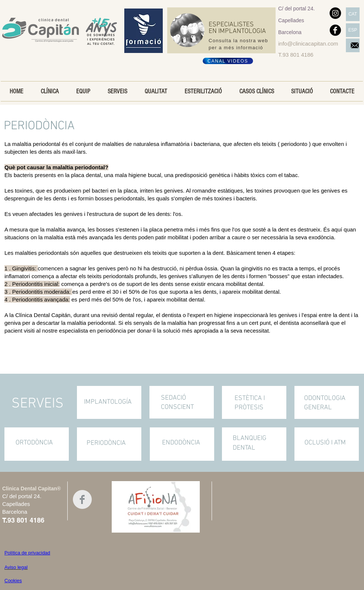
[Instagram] (335, 13)
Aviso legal (16, 567)
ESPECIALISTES (232, 25)
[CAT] (353, 14)
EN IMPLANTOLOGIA (237, 31)
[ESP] (353, 30)
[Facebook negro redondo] (335, 30)
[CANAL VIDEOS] (228, 61)
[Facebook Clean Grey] (82, 499)
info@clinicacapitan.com (308, 44)
